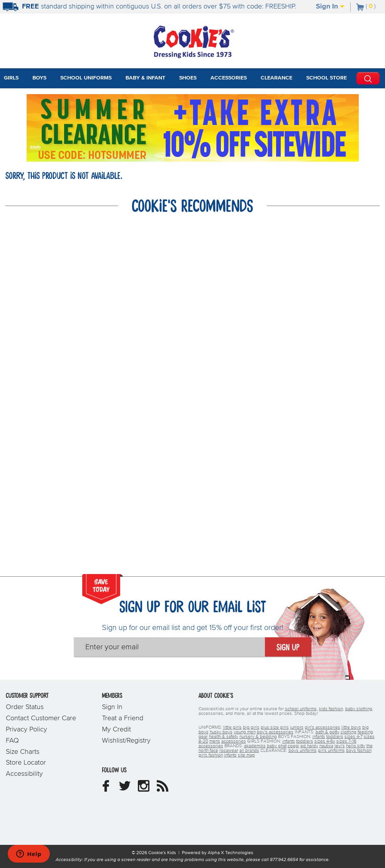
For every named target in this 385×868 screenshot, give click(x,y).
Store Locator (26, 763)
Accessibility (24, 774)
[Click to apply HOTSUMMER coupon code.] (103, 154)
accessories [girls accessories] (211, 746)
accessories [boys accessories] (234, 741)
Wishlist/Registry (126, 741)
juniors (297, 728)
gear (203, 737)
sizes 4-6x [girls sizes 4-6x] (325, 741)
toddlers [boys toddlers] (335, 737)
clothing (349, 732)
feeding (365, 732)
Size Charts (23, 752)
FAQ (12, 741)
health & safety (224, 737)
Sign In (330, 7)
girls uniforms (331, 751)
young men (245, 732)
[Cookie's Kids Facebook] (106, 789)
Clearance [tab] (276, 78)
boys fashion (359, 751)
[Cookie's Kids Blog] (163, 789)
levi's (340, 746)
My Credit (116, 730)
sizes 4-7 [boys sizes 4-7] (354, 737)
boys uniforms (303, 751)
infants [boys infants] (319, 737)
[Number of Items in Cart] (366, 6)
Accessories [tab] (229, 78)
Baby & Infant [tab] (145, 78)
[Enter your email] (169, 647)
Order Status (25, 707)
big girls (251, 728)
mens (215, 741)
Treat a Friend (123, 718)
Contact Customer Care (41, 718)
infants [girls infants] (289, 741)
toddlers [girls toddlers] (305, 741)
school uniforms (301, 709)
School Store (326, 78)
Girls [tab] (11, 78)
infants (230, 755)
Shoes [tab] (188, 78)
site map (246, 755)
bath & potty (327, 732)
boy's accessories (275, 732)
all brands (249, 751)
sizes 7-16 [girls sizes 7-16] (346, 741)
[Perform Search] (368, 78)
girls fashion (211, 755)
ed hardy (309, 746)
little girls (232, 728)
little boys (351, 728)
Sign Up (288, 648)
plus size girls (275, 728)
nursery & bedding (258, 737)
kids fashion (331, 709)
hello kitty (356, 746)
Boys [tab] (39, 78)
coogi (293, 746)
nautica (326, 746)
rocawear (229, 751)
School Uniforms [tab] (86, 78)
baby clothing (359, 709)
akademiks (255, 746)
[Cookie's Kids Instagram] (144, 789)
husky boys (221, 732)
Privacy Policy (26, 730)
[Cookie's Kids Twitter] (125, 789)
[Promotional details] (37, 146)
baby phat (277, 746)
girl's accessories (322, 728)
